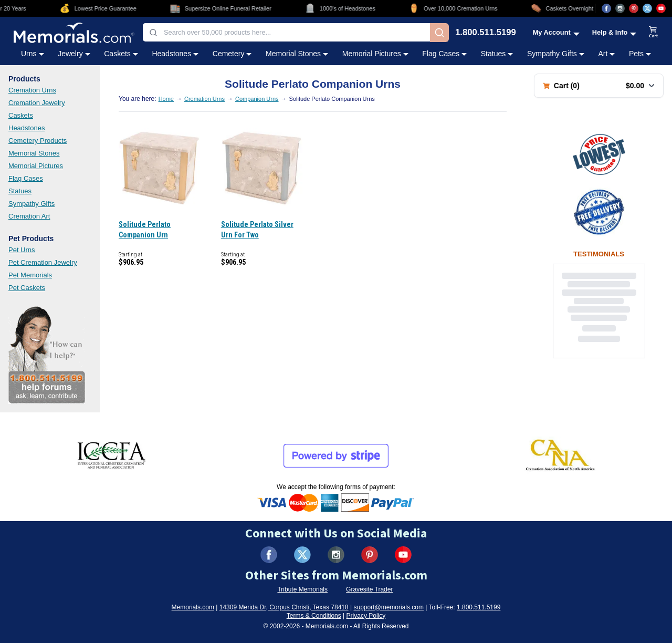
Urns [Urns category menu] (33, 54)
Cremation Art (29, 216)
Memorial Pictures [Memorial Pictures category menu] (375, 54)
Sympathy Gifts (31, 204)
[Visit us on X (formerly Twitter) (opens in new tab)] (302, 555)
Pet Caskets (27, 288)
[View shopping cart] (654, 33)
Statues (20, 191)
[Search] (439, 33)
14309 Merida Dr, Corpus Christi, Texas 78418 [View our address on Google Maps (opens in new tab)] (284, 607)
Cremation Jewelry (37, 103)
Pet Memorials (30, 275)
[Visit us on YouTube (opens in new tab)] (661, 8)
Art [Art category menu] (606, 54)
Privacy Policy (366, 616)
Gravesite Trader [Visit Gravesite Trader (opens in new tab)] (369, 589)
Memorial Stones (34, 153)
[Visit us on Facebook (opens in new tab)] (606, 8)
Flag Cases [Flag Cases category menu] (444, 54)
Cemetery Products (38, 141)
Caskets (21, 115)
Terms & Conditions (314, 616)
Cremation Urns (32, 90)
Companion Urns (257, 99)
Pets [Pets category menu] (640, 54)
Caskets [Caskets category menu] (121, 54)
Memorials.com (193, 607)
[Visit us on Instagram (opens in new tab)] (620, 8)
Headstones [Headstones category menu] (175, 54)
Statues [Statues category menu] (497, 54)
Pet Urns (22, 250)
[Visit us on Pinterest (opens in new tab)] (634, 8)
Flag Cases (26, 178)
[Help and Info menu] (615, 32)
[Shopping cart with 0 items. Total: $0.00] (599, 86)
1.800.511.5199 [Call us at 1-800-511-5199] (486, 33)
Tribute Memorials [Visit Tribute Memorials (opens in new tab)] (302, 589)
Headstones (27, 128)
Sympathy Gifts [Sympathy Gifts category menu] (556, 54)
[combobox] (286, 32)
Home (166, 99)
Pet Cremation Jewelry (43, 262)
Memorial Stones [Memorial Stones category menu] (297, 54)
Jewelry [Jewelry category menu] (74, 54)
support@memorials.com (388, 607)
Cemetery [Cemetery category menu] (232, 54)
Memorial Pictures (36, 166)
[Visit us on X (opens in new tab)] (647, 8)
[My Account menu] (556, 32)
